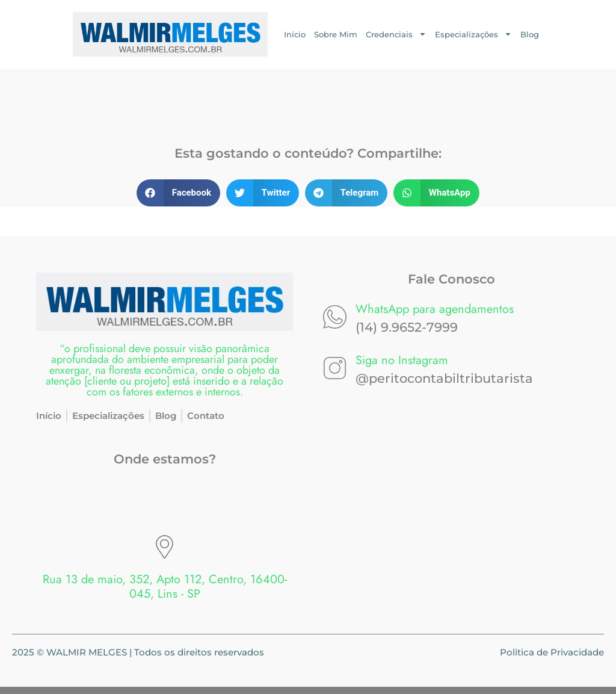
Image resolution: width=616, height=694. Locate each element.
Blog (530, 34)
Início (295, 34)
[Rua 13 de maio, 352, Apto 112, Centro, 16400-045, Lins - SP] (165, 547)
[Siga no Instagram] (335, 368)
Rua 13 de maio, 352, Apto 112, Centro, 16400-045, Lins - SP (165, 587)
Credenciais (396, 34)
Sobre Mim (336, 34)
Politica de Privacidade (552, 652)
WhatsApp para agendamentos (435, 309)
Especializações (473, 34)
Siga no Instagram (402, 360)
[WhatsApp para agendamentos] (335, 317)
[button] (178, 193)
